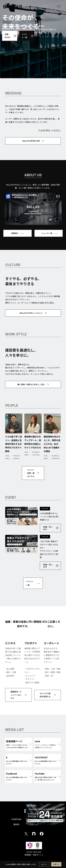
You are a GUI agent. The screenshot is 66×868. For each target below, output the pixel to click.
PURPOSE (16, 819)
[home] (13, 6)
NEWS (16, 824)
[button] (59, 6)
